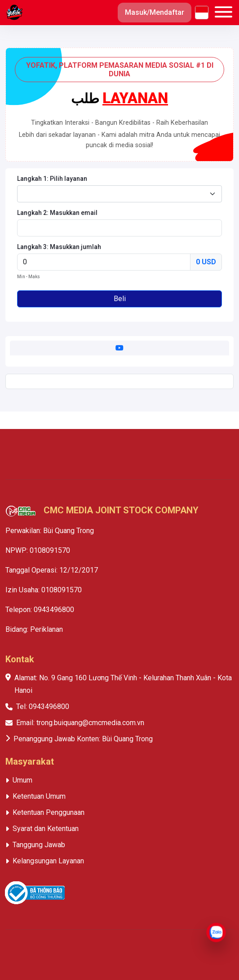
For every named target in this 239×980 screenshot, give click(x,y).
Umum (22, 780)
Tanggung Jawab (39, 845)
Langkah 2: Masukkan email (57, 213)
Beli (120, 299)
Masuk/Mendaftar (155, 12)
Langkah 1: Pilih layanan (52, 179)
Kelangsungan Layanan (48, 861)
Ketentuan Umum (39, 796)
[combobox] (119, 194)
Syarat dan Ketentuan (46, 829)
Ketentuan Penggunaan (49, 812)
